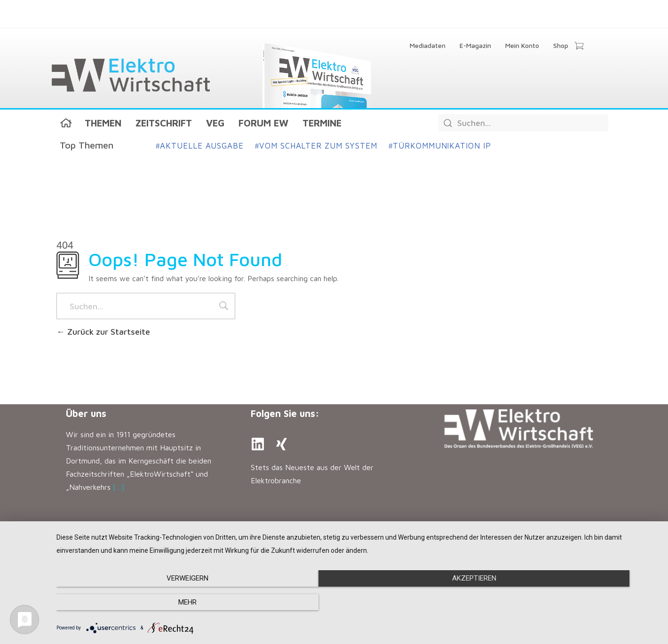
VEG (215, 123)
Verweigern (147, 603)
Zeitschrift (164, 123)
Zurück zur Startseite (103, 332)
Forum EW (263, 123)
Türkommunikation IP (440, 146)
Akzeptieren (358, 603)
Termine (322, 123)
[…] (119, 487)
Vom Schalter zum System (316, 146)
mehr (569, 603)
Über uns (86, 413)
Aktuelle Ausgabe (200, 146)
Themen (103, 123)
